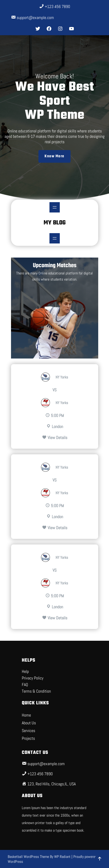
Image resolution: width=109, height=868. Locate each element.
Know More (54, 156)
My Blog (55, 223)
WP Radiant (62, 857)
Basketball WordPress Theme (29, 857)
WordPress (15, 862)
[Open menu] (55, 207)
